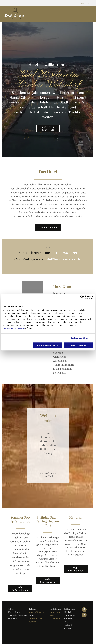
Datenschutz (56, 619)
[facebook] (84, 610)
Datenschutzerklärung (13, 328)
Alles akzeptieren (78, 345)
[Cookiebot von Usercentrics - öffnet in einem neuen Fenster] (82, 297)
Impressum (55, 612)
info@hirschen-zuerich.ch (65, 259)
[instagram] (84, 615)
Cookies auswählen (80, 338)
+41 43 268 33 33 (65, 253)
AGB (52, 615)
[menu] (90, 11)
